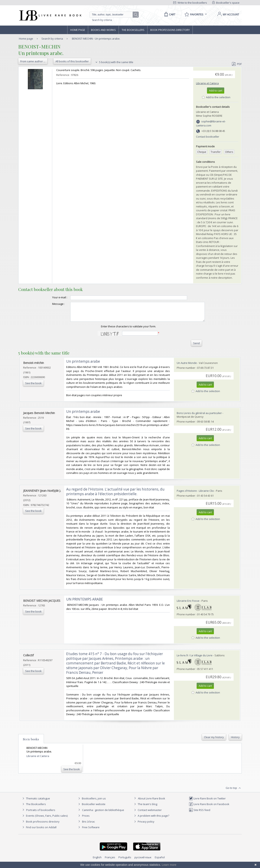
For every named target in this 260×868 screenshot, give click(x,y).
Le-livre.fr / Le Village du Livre (195, 659)
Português (125, 861)
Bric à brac (88, 825)
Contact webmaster (147, 814)
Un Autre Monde (187, 367)
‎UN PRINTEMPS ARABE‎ (85, 603)
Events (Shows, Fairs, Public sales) (44, 819)
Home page (78, 30)
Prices (86, 819)
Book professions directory (170, 30)
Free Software (91, 831)
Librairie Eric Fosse (188, 604)
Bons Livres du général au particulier (199, 417)
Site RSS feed (200, 814)
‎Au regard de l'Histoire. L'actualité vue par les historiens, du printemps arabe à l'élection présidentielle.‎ (115, 495)
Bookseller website (91, 808)
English (97, 861)
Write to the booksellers (190, 3)
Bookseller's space (226, 3)
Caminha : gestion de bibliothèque (103, 814)
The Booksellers (133, 30)
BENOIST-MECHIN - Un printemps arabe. (96, 39)
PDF (237, 64)
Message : (50, 304)
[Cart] (169, 14)
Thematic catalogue (36, 802)
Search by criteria (102, 20)
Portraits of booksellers (41, 814)
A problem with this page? (151, 819)
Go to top (234, 792)
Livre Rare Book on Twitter (207, 802)
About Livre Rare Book (152, 802)
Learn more (169, 865)
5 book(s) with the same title (114, 62)
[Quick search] (113, 15)
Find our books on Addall (39, 831)
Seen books (31, 743)
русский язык (143, 861)
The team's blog (145, 808)
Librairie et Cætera (207, 83)
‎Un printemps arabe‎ (83, 365)
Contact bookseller (208, 137)
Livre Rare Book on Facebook (209, 808)
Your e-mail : (52, 297)
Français (110, 861)
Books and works (103, 30)
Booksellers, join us (92, 802)
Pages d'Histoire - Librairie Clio (195, 494)
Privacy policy (144, 825)
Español (160, 861)
